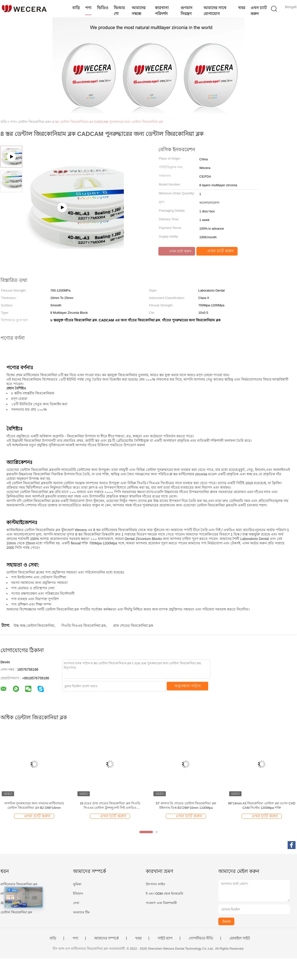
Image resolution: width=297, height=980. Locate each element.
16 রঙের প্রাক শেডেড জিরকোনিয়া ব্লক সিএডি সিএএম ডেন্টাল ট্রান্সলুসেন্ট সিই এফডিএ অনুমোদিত (110, 806)
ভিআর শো (119, 11)
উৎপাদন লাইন (155, 884)
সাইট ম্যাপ (165, 938)
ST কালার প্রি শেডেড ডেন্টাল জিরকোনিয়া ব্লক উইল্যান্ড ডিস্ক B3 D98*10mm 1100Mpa (186, 805)
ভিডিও (103, 8)
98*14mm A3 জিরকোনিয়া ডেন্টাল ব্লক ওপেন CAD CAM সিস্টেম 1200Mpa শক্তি (262, 805)
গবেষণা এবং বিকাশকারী (161, 903)
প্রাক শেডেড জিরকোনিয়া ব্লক (133, 626)
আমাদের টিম (81, 912)
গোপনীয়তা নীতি (201, 938)
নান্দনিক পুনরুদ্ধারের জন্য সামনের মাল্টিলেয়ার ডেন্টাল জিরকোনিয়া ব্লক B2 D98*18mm (34, 805)
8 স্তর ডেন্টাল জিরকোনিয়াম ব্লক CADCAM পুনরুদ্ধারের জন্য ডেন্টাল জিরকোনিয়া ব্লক (108, 122)
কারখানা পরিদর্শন (162, 11)
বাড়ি (76, 8)
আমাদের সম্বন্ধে (139, 11)
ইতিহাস (78, 894)
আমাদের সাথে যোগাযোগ (215, 11)
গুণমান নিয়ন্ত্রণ (186, 11)
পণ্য (88, 8)
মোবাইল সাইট (240, 938)
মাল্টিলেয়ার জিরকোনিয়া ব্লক (19, 884)
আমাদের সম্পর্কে (107, 938)
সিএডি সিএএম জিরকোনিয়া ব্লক (84, 626)
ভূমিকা (77, 884)
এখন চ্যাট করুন (259, 11)
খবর (242, 8)
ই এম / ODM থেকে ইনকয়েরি (164, 894)
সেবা (76, 903)
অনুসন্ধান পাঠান (188, 686)
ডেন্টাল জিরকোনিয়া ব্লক (16, 912)
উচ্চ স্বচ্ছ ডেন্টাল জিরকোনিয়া (34, 626)
